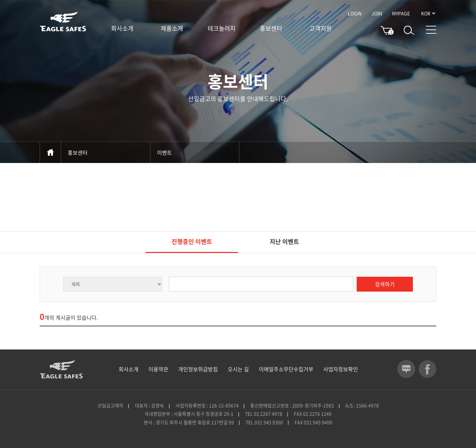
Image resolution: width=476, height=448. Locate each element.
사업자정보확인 (341, 369)
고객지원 (321, 28)
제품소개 (172, 28)
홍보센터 (271, 28)
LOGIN (355, 13)
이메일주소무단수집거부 (286, 369)
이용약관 (158, 369)
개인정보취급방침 (198, 369)
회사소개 (122, 28)
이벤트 (195, 152)
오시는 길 (238, 369)
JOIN (377, 13)
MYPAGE (401, 13)
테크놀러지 (222, 28)
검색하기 (385, 284)
